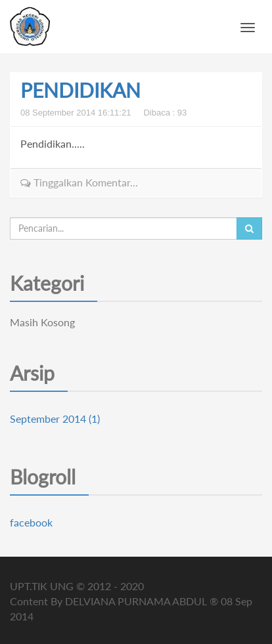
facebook (31, 522)
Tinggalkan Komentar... (79, 182)
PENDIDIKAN (80, 90)
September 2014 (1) (55, 419)
